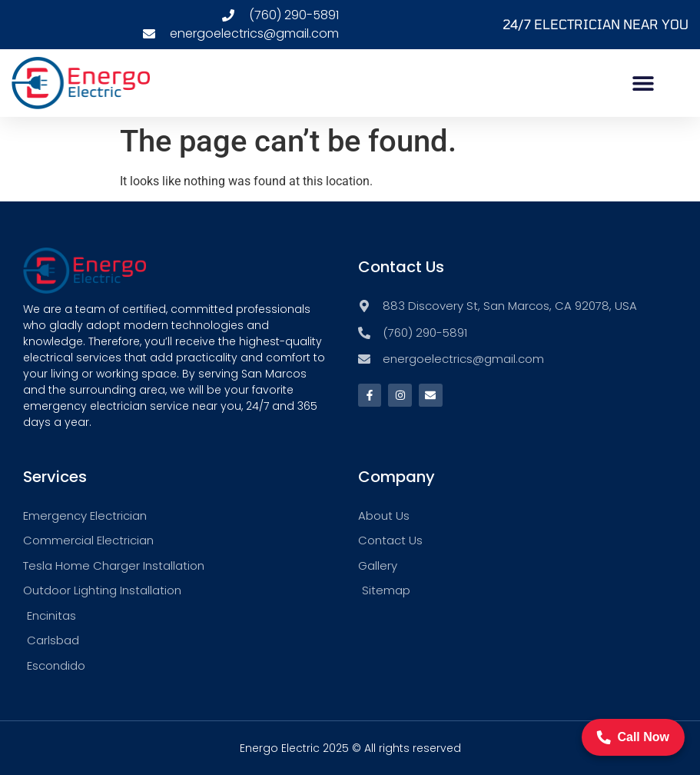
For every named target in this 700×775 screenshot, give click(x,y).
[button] (643, 83)
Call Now (633, 737)
